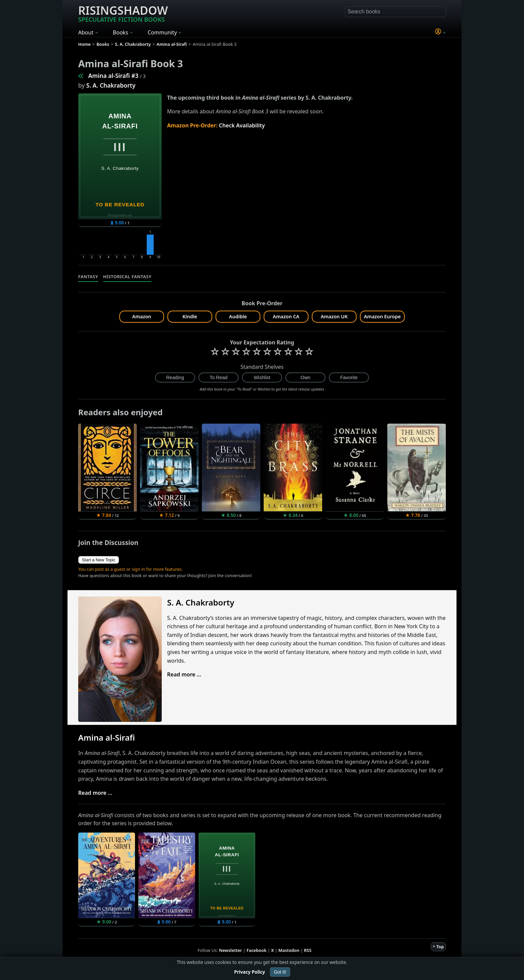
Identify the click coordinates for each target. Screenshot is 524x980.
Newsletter (230, 950)
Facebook (257, 950)
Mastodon (289, 950)
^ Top (438, 947)
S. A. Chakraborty (111, 85)
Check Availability (242, 125)
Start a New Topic (99, 560)
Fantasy (88, 277)
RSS (308, 950)
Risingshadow (123, 13)
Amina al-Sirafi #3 (113, 76)
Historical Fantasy (127, 277)
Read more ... (184, 674)
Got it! (280, 972)
